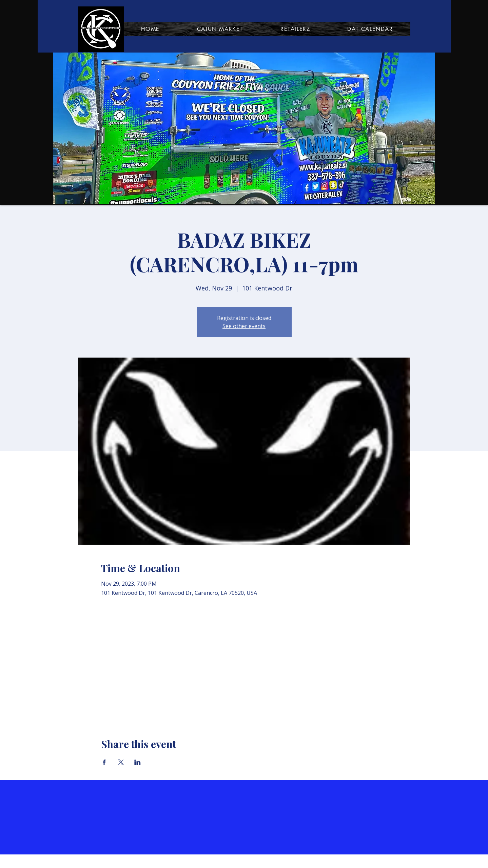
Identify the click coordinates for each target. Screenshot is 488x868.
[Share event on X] (121, 762)
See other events (244, 326)
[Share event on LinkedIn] (138, 762)
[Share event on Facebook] (104, 762)
